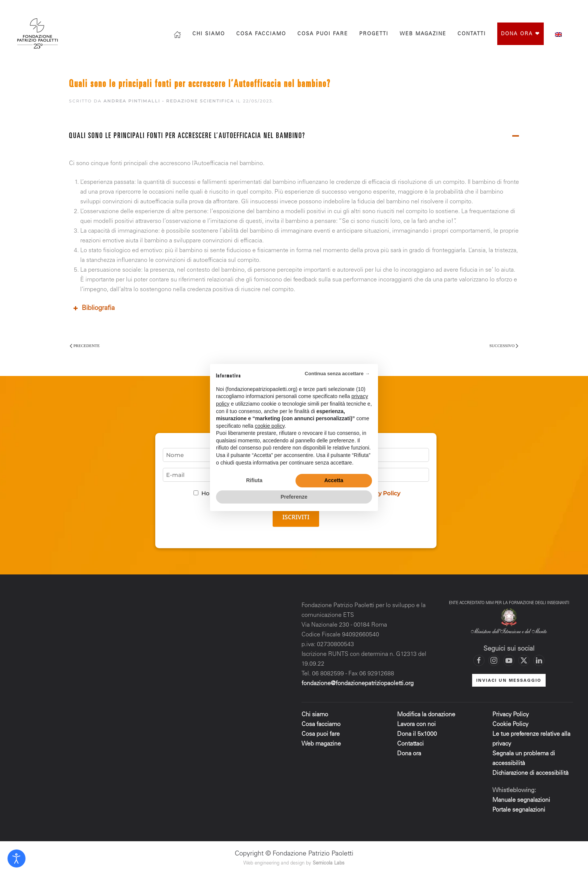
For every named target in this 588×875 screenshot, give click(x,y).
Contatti (472, 34)
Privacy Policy (511, 715)
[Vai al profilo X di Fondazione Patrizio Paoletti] (541, 8)
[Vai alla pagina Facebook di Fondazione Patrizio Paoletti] (511, 8)
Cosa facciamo (261, 34)
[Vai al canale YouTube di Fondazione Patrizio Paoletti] (556, 8)
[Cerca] (479, 8)
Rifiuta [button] (254, 480)
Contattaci (410, 744)
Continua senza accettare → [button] (337, 374)
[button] (294, 137)
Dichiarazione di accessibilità (530, 773)
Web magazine (321, 744)
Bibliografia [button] (93, 308)
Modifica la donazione (426, 715)
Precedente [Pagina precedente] (85, 346)
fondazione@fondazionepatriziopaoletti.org (358, 684)
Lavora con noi (416, 725)
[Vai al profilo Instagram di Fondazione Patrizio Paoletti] (526, 8)
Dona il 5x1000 (418, 734)
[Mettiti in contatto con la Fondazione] (571, 8)
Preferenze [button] (294, 497)
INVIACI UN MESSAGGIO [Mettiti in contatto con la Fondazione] (509, 681)
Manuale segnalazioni (521, 800)
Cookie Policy (510, 725)
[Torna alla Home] (38, 34)
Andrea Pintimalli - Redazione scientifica (169, 101)
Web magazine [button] (423, 34)
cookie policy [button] (270, 426)
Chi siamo (209, 34)
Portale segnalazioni (519, 810)
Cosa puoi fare (323, 34)
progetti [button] (374, 34)
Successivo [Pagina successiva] (504, 346)
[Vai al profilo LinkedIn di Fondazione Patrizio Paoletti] (539, 660)
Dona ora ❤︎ (520, 34)
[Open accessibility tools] (16, 858)
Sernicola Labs (329, 864)
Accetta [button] (334, 480)
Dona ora (409, 754)
